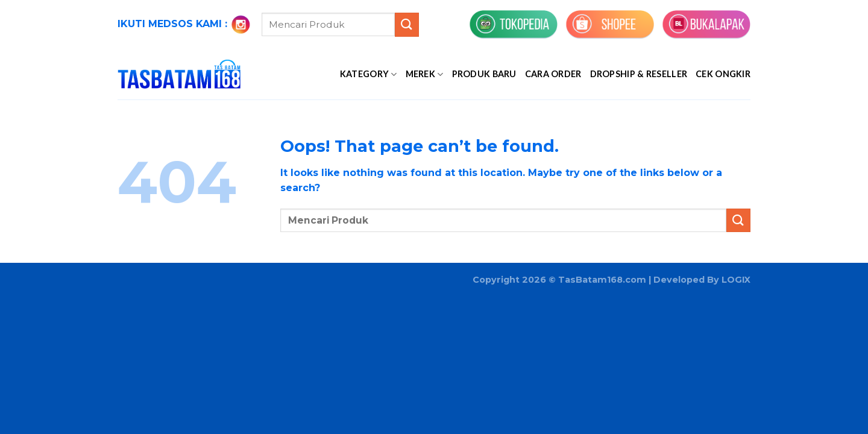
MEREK (425, 74)
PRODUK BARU (484, 74)
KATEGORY (369, 74)
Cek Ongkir (723, 74)
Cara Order (553, 74)
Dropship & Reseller (639, 74)
